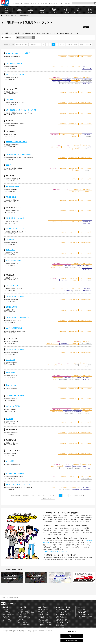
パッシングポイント (12, 286)
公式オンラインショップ (63, 613)
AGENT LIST (81, 613)
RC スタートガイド (44, 611)
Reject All (71, 636)
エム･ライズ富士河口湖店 (14, 328)
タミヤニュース (43, 627)
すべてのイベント (23, 623)
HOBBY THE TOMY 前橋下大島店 (16, 142)
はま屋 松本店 (10, 239)
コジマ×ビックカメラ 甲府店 (15, 296)
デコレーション (7, 618)
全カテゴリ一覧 (7, 621)
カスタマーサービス (61, 615)
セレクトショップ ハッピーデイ (16, 229)
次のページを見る (72, 45)
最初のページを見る (22, 45)
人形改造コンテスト (44, 618)
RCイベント (21, 615)
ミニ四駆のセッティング (45, 613)
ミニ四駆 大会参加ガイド (25, 611)
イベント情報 (26, 3)
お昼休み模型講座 (43, 621)
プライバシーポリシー (62, 623)
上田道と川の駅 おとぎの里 (15, 218)
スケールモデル (7, 613)
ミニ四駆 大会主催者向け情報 (26, 613)
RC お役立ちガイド (44, 610)
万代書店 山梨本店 (11, 307)
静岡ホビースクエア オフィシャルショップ (19, 484)
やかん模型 (9, 100)
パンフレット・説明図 (45, 623)
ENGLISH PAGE (82, 611)
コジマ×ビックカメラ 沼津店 (15, 349)
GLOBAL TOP (81, 610)
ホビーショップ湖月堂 (13, 406)
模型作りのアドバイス (45, 616)
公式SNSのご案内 (61, 616)
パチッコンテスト (43, 619)
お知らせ (45, 3)
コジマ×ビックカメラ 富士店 (15, 396)
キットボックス (11, 360)
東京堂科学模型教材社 (13, 186)
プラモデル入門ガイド (45, 615)
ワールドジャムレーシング (14, 64)
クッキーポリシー (61, 624)
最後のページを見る (85, 45)
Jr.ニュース (41, 626)
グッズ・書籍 (7, 619)
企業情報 (17, 3)
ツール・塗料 (7, 616)
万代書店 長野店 (11, 197)
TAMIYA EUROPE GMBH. (85, 616)
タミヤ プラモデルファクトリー (65, 611)
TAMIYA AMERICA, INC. (84, 615)
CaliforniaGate (10, 250)
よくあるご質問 (66, 3)
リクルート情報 (60, 627)
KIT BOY (9, 165)
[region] (48, 636)
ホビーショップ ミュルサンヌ (15, 74)
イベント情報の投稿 (24, 624)
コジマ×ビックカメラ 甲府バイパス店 (17, 317)
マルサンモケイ (11, 372)
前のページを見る (35, 45)
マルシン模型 (10, 461)
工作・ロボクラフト (8, 615)
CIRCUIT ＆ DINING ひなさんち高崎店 (18, 53)
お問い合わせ (54, 3)
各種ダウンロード (61, 621)
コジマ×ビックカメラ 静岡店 (15, 474)
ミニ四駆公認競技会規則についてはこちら (55, 551)
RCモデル (6, 610)
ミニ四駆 (5, 611)
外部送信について (61, 626)
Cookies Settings (72, 631)
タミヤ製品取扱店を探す (63, 610)
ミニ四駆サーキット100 (45, 624)
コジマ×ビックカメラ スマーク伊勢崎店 (18, 155)
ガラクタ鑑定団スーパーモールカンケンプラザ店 (21, 110)
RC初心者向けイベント (24, 616)
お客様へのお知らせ (61, 619)
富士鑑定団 (9, 419)
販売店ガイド (36, 3)
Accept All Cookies (72, 640)
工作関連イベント (23, 619)
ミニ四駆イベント (23, 610)
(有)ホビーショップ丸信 (13, 260)
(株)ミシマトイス (11, 385)
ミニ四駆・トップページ (8, 16)
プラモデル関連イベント (25, 618)
